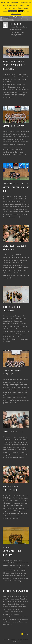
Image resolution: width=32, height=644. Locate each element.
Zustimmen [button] (13, 11)
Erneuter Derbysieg (13, 432)
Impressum (14, 640)
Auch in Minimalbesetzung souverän (12, 551)
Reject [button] (21, 11)
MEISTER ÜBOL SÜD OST (13, 126)
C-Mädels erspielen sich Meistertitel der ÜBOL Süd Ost (16, 187)
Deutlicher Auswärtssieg (16, 591)
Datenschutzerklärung (23, 640)
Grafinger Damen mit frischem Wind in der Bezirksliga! (14, 65)
